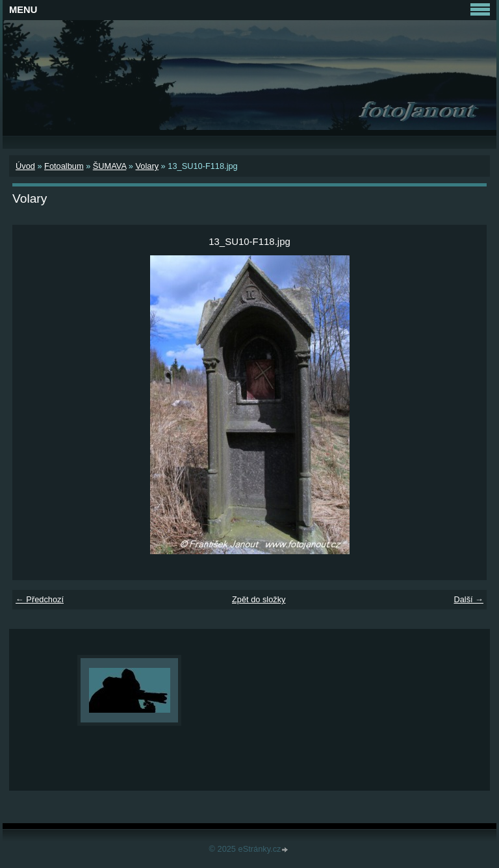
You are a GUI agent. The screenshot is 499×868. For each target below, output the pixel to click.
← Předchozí (40, 599)
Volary (147, 166)
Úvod (25, 166)
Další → (468, 599)
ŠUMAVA (109, 166)
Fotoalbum (64, 166)
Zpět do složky (259, 599)
